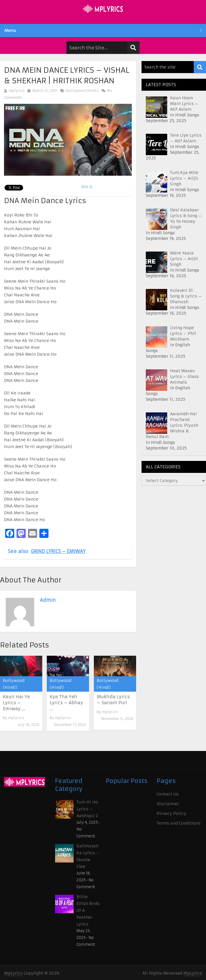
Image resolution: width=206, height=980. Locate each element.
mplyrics (17, 91)
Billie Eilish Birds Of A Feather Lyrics (88, 910)
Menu (10, 31)
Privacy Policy (171, 813)
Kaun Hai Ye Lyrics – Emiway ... (16, 703)
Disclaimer (168, 804)
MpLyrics (13, 973)
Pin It (87, 187)
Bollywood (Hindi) (82, 91)
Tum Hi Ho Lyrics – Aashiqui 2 (87, 809)
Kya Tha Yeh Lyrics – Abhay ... (66, 703)
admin (48, 600)
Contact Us (168, 794)
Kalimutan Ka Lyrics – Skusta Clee (88, 856)
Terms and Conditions (179, 823)
